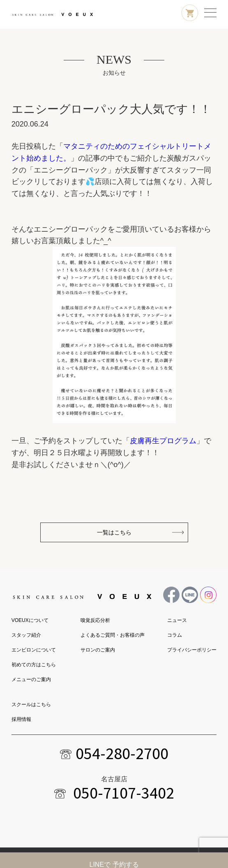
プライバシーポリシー (192, 650)
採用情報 (21, 719)
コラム (175, 635)
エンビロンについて (34, 650)
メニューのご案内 (31, 679)
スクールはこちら (31, 705)
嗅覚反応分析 (95, 620)
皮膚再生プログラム (163, 441)
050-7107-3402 (124, 793)
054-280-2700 (122, 753)
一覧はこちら (114, 532)
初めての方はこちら (34, 665)
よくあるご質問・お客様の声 (113, 635)
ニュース (177, 620)
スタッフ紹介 (26, 635)
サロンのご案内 (98, 650)
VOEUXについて (30, 620)
